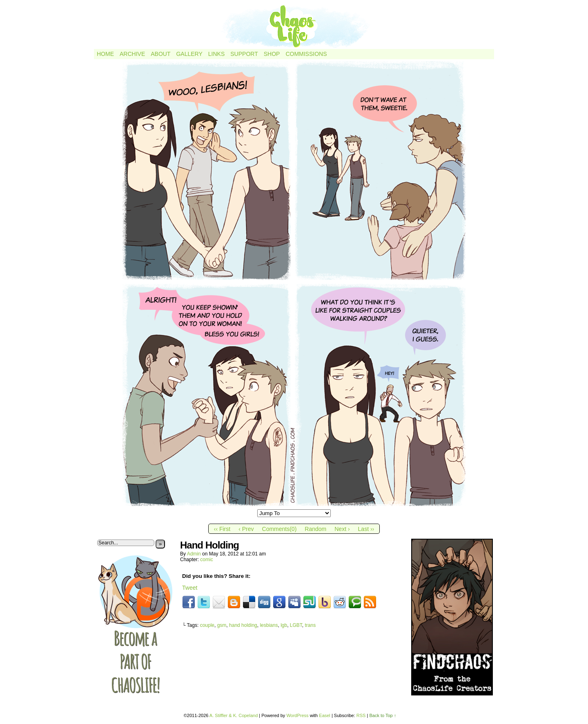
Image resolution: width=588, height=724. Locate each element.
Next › (342, 529)
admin (194, 554)
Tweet (190, 588)
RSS (361, 715)
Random (315, 529)
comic (206, 560)
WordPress (297, 715)
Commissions (306, 54)
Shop (272, 54)
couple (207, 625)
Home (105, 54)
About (160, 54)
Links (216, 54)
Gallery (189, 54)
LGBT (296, 625)
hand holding (243, 625)
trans (311, 625)
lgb (284, 625)
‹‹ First (222, 529)
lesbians (269, 625)
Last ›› (366, 529)
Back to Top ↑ (383, 715)
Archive (132, 54)
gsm (222, 625)
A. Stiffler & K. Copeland (234, 715)
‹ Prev (246, 529)
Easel (325, 715)
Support (244, 54)
